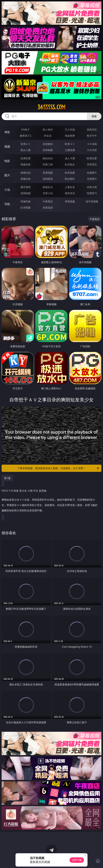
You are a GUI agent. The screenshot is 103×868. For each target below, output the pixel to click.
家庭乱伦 (48, 187)
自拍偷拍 (48, 144)
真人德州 (48, 130)
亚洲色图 (48, 173)
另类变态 (92, 164)
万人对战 (70, 130)
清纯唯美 (48, 179)
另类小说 (48, 193)
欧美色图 (70, 173)
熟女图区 (70, 179)
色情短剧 (48, 208)
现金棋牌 (70, 136)
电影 (7, 161)
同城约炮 (26, 201)
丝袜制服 (48, 150)
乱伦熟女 (70, 164)
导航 (7, 204)
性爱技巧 (92, 193)
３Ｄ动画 (92, 144)
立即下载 (77, 860)
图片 (7, 175)
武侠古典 (92, 187)
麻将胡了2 (26, 136)
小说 (7, 190)
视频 (7, 146)
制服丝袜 (26, 164)
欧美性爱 (92, 158)
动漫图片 (92, 173)
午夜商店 (48, 201)
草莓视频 (70, 201)
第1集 (7, 478)
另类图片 (92, 179)
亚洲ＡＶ (26, 144)
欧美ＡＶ (70, 144)
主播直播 (70, 150)
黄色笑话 (70, 193)
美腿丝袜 (26, 179)
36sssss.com (51, 107)
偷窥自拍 (26, 173)
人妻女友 (70, 187)
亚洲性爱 (26, 158)
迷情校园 (26, 193)
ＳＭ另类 (92, 150)
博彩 (7, 132)
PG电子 (25, 130)
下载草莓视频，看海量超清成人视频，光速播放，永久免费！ (59, 468)
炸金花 (48, 136)
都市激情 (26, 187)
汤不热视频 (92, 201)
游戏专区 (92, 130)
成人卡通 (70, 158)
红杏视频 (26, 208)
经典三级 (48, 164)
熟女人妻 (26, 150)
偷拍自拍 (48, 158)
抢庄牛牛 (92, 136)
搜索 (94, 116)
